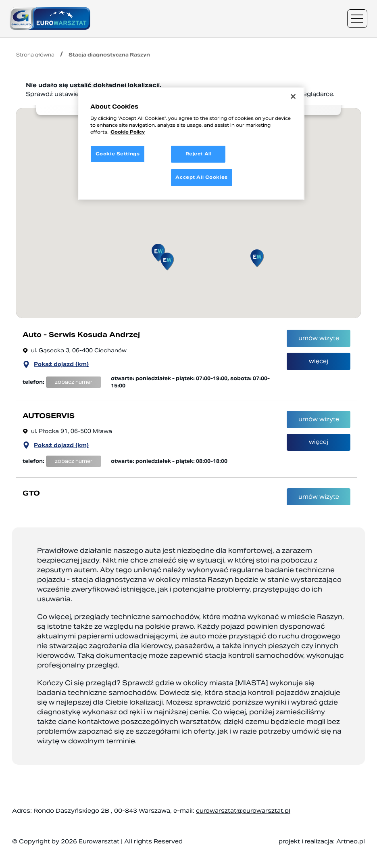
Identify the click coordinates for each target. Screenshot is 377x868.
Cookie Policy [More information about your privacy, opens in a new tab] (128, 132)
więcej (319, 370)
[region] (191, 143)
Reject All (199, 154)
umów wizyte (319, 342)
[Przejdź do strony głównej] (50, 19)
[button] (158, 253)
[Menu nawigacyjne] (357, 19)
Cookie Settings (118, 154)
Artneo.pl (351, 841)
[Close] (293, 96)
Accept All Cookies (201, 177)
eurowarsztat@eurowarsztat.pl (243, 811)
